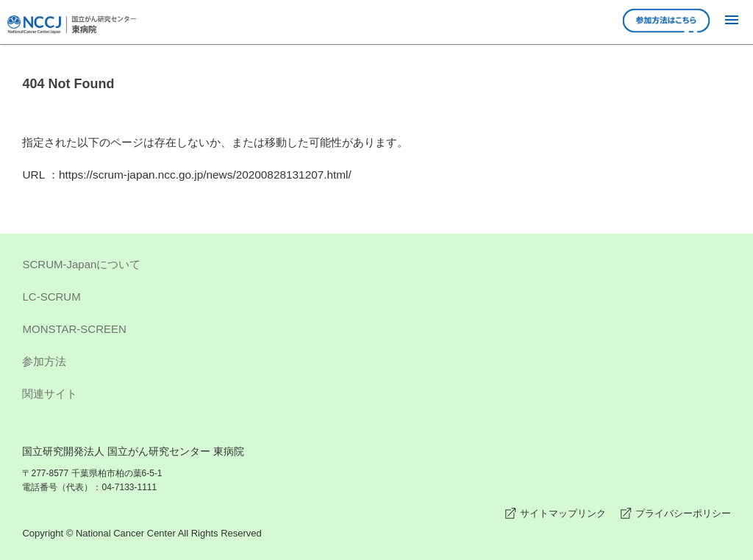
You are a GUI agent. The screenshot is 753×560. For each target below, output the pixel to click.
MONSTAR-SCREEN (376, 331)
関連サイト (376, 396)
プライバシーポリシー (683, 513)
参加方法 (376, 364)
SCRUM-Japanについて (376, 267)
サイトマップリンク (563, 513)
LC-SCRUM (376, 299)
